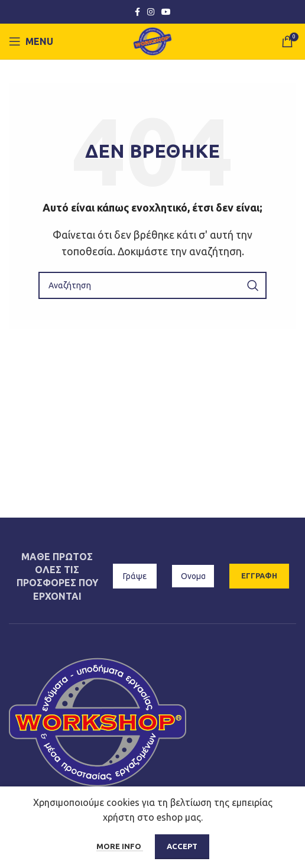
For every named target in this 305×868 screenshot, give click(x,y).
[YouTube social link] (166, 12)
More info (120, 846)
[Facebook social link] (137, 12)
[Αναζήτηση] (152, 285)
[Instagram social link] (151, 12)
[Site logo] (153, 40)
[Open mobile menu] (31, 41)
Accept (182, 846)
